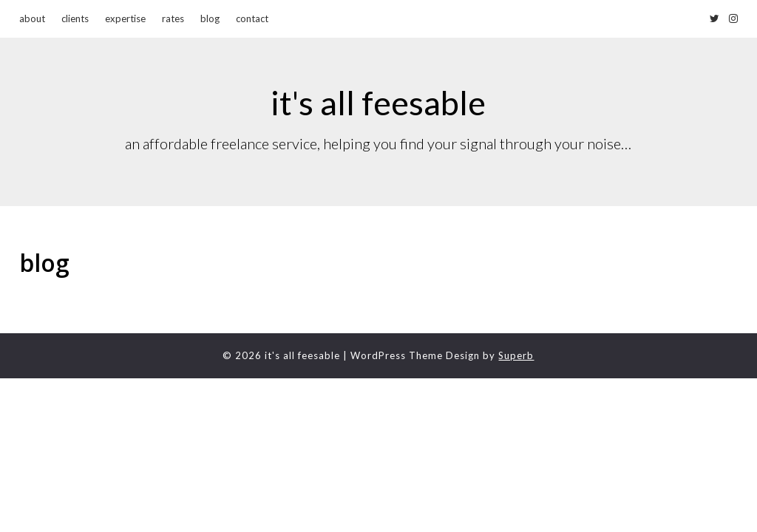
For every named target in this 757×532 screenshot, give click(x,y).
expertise (125, 18)
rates (173, 18)
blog (210, 18)
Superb (516, 355)
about (32, 18)
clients (75, 18)
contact (252, 18)
